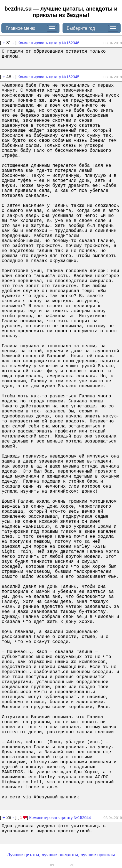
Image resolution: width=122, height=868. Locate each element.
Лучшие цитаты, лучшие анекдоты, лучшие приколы (61, 855)
